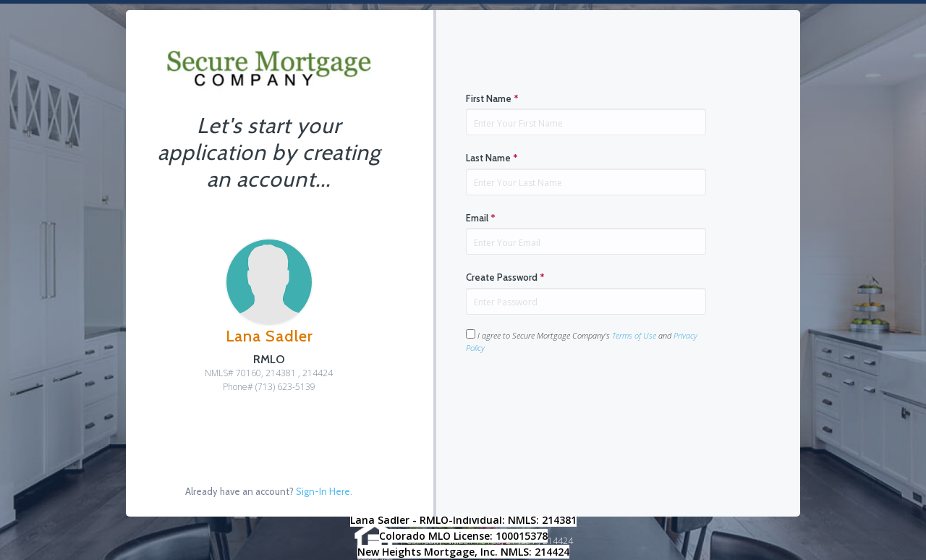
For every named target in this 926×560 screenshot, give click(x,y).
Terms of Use (634, 335)
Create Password (505, 277)
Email (481, 218)
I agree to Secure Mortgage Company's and (582, 341)
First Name (492, 98)
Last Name (492, 158)
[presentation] (576, 399)
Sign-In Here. (324, 491)
